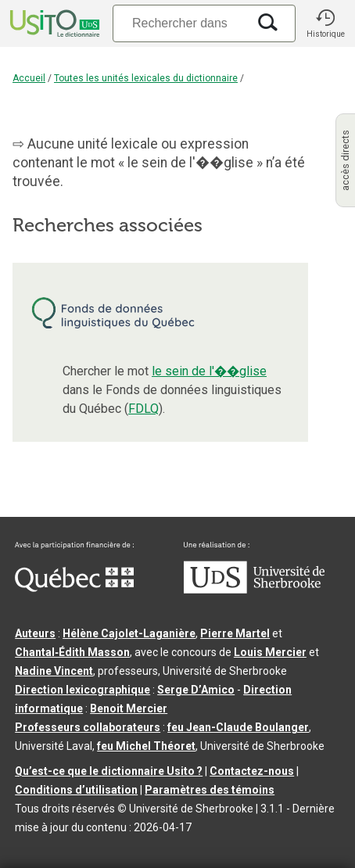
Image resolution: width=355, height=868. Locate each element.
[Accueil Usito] (53, 23)
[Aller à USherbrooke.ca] (254, 590)
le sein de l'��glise (209, 371)
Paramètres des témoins (210, 790)
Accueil (29, 78)
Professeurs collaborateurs (88, 727)
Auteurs (35, 633)
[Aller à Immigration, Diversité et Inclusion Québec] (74, 588)
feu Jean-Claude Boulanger (238, 727)
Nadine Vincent (54, 671)
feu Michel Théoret (146, 746)
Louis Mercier (270, 652)
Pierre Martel (235, 633)
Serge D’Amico (196, 690)
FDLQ (143, 409)
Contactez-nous (252, 771)
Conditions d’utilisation (76, 790)
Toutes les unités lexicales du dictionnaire (146, 78)
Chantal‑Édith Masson (72, 652)
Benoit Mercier (129, 708)
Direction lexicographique (82, 690)
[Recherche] (180, 23)
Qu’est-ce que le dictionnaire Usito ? (109, 771)
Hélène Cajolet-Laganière (129, 633)
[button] (325, 23)
